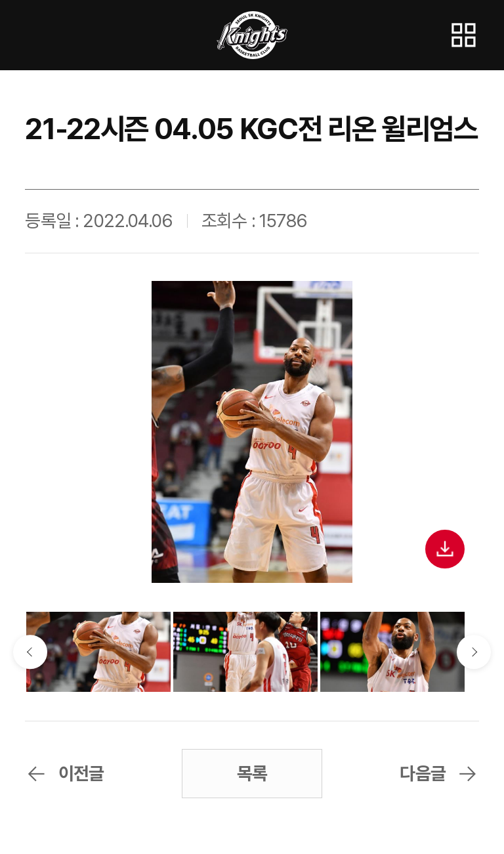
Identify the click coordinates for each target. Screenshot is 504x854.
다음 (473, 651)
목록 (252, 774)
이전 (30, 651)
